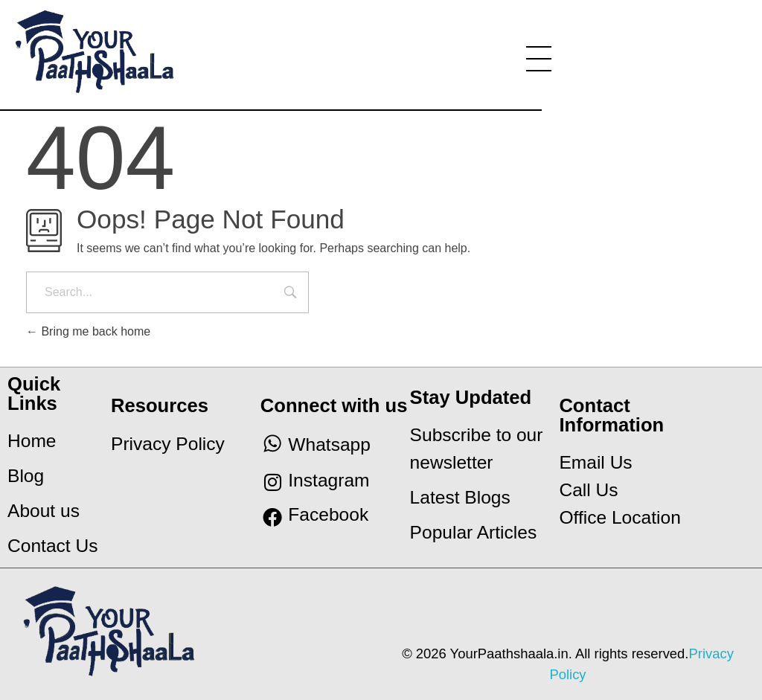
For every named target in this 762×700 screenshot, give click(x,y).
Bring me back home (88, 331)
